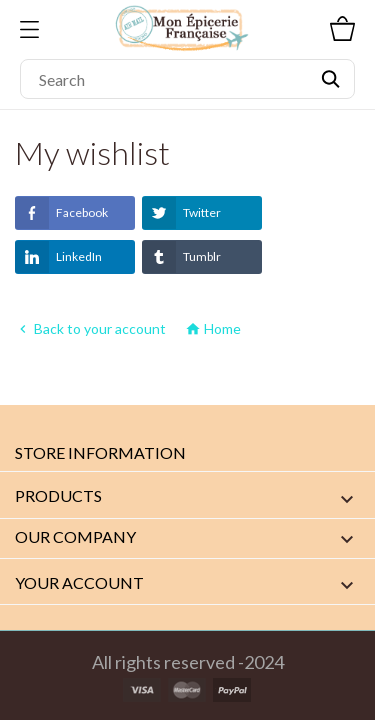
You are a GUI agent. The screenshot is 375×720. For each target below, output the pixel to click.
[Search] (187, 79)
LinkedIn (58, 257)
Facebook (61, 213)
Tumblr (181, 257)
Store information (100, 452)
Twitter (181, 213)
